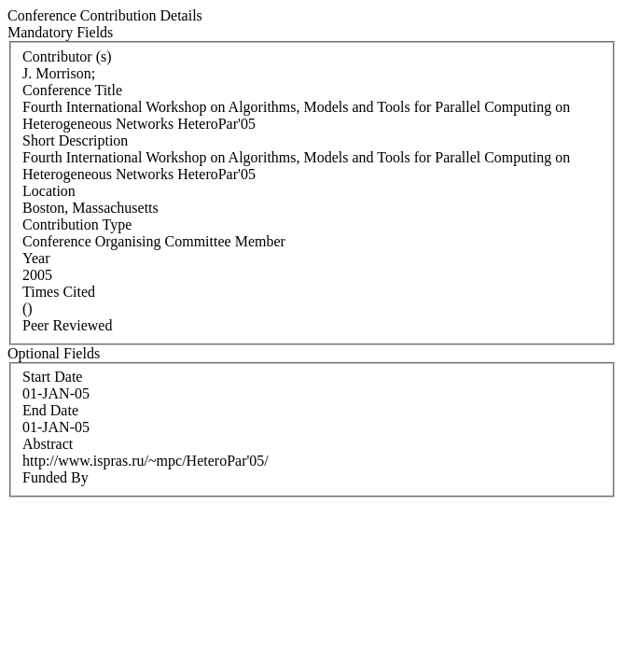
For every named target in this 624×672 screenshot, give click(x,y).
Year (36, 258)
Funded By (55, 477)
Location (49, 191)
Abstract (48, 444)
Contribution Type (77, 224)
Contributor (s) (67, 56)
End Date (50, 410)
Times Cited (59, 292)
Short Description (75, 140)
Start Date (52, 377)
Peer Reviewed (67, 325)
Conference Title (72, 90)
